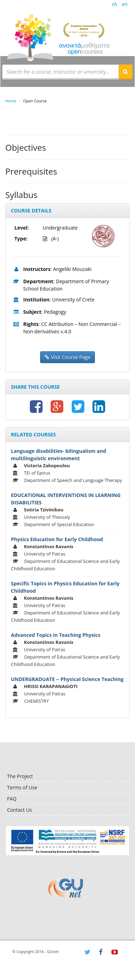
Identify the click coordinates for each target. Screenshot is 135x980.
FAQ (12, 799)
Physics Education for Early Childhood (57, 539)
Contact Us (20, 810)
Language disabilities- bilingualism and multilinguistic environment (59, 455)
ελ (115, 4)
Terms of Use (22, 787)
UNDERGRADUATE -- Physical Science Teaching (67, 679)
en (125, 4)
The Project (20, 776)
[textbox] (60, 72)
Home (11, 101)
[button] (126, 72)
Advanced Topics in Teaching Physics (56, 635)
